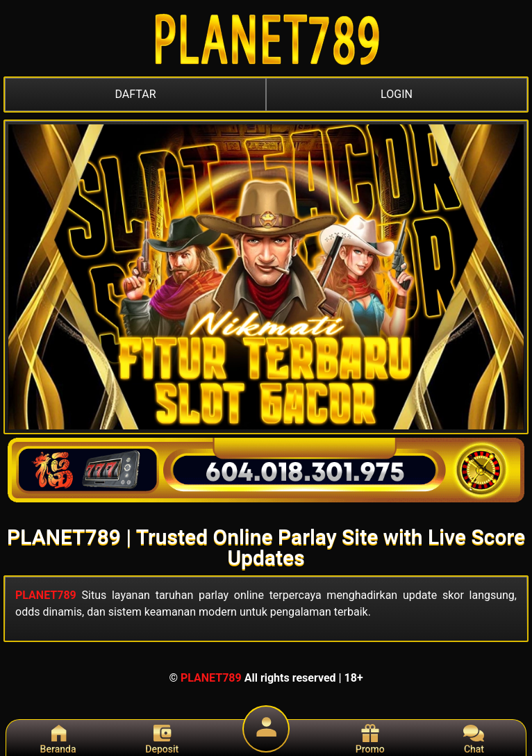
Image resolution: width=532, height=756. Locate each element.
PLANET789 (46, 595)
